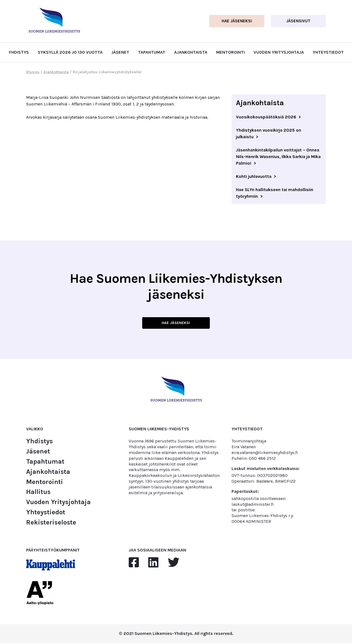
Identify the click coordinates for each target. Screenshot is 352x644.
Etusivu (33, 72)
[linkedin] (153, 564)
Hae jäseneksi (237, 21)
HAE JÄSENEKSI (176, 323)
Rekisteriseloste (51, 523)
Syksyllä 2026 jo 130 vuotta (70, 52)
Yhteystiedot (328, 52)
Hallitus (38, 493)
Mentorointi (230, 52)
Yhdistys (19, 52)
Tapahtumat (152, 52)
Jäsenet (120, 52)
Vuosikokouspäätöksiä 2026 (266, 117)
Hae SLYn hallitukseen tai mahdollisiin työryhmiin (275, 193)
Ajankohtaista (191, 52)
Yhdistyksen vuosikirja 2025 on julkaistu (269, 133)
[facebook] (134, 564)
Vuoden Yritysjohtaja (279, 52)
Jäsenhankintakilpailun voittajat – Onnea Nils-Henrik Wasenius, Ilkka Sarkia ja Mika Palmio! (278, 157)
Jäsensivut (298, 21)
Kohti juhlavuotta (254, 176)
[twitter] (174, 564)
